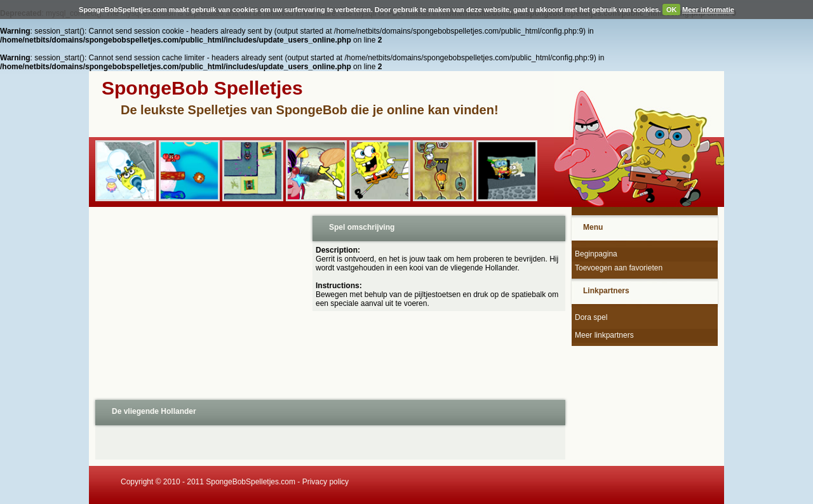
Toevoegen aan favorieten (619, 268)
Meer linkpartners (604, 335)
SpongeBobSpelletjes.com (251, 482)
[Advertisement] (199, 302)
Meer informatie (708, 10)
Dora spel (591, 317)
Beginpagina (596, 254)
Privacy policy (326, 482)
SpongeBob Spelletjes (202, 88)
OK (672, 10)
